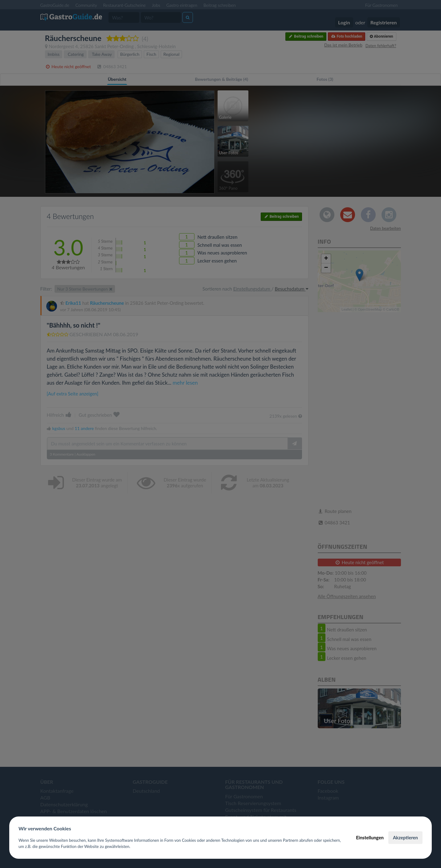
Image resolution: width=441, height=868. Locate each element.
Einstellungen (370, 837)
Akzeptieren (405, 837)
